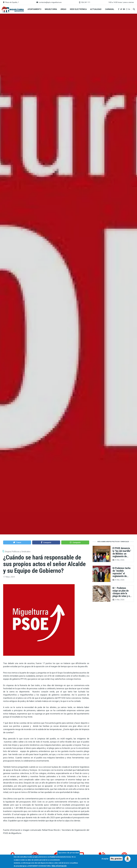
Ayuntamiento (34, 9)
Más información (59, 866)
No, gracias (116, 859)
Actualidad (96, 9)
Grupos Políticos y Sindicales (18, 552)
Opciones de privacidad (69, 853)
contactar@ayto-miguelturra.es (50, 2)
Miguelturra (51, 9)
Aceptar (105, 859)
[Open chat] (128, 859)
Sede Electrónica (78, 9)
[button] (17, 542)
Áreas (63, 9)
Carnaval (110, 9)
